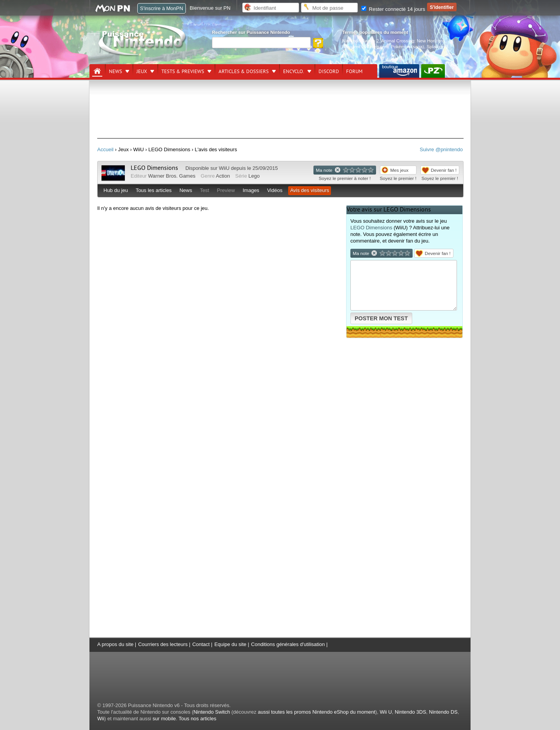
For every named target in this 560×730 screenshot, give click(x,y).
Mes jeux (400, 170)
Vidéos (275, 190)
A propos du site (115, 644)
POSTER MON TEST (381, 318)
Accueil (105, 149)
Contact (201, 644)
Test (205, 190)
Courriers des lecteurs (163, 644)
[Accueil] (97, 71)
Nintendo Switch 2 (360, 41)
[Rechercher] (261, 43)
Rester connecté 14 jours (393, 9)
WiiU (224, 168)
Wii (101, 719)
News (115, 72)
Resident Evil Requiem (365, 46)
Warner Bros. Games (172, 176)
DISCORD (329, 72)
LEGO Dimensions (154, 168)
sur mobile (164, 719)
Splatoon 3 (437, 46)
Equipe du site (230, 644)
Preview (226, 190)
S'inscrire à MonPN (162, 8)
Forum (354, 72)
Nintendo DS (443, 712)
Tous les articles (154, 190)
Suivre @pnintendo (441, 149)
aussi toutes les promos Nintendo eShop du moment (317, 712)
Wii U (386, 712)
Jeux (142, 72)
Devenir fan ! (444, 170)
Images (251, 190)
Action (223, 176)
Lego (254, 176)
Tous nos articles (197, 719)
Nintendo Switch (212, 712)
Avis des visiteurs (310, 190)
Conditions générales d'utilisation (288, 644)
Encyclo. (294, 72)
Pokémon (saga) (408, 46)
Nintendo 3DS (410, 712)
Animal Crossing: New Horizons (413, 41)
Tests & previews (183, 72)
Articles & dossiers (244, 72)
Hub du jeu (116, 190)
